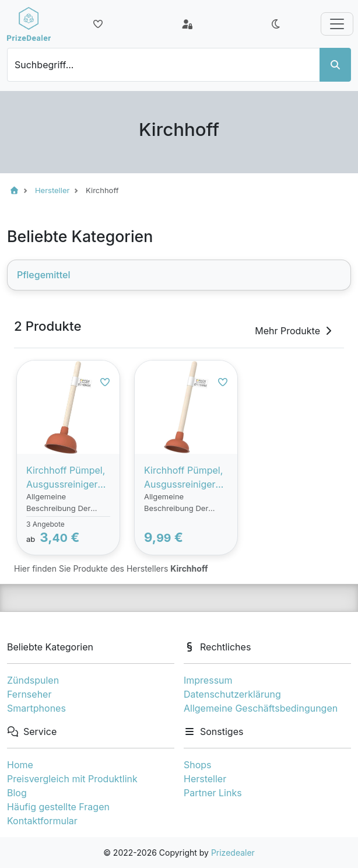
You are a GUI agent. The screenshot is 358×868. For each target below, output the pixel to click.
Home (20, 765)
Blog (17, 793)
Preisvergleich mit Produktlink (72, 779)
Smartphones (36, 708)
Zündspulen (33, 680)
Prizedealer (233, 853)
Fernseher (29, 694)
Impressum (208, 680)
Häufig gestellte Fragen (58, 807)
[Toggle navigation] (337, 24)
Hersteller (205, 779)
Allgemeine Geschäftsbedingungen (261, 708)
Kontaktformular (42, 821)
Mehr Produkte (294, 331)
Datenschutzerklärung (232, 694)
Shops (198, 765)
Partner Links (213, 793)
